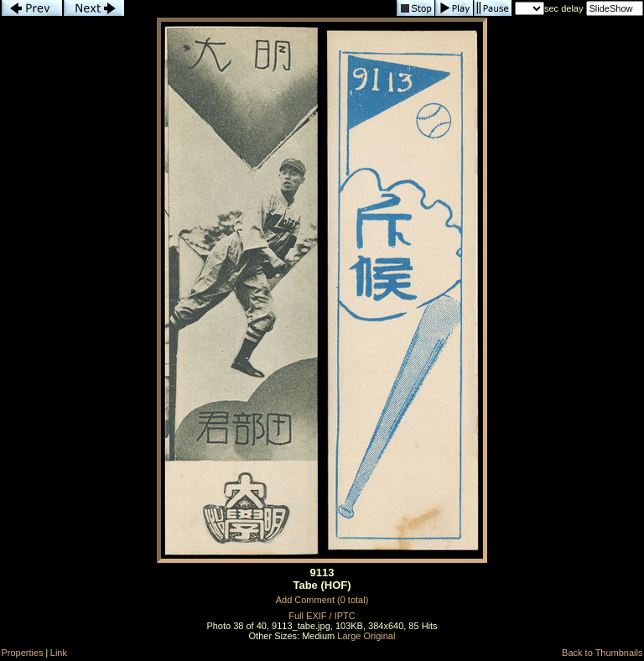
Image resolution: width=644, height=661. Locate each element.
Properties (23, 653)
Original (380, 636)
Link (59, 653)
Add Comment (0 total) (322, 600)
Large (349, 636)
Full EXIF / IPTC (322, 616)
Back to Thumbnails (602, 653)
